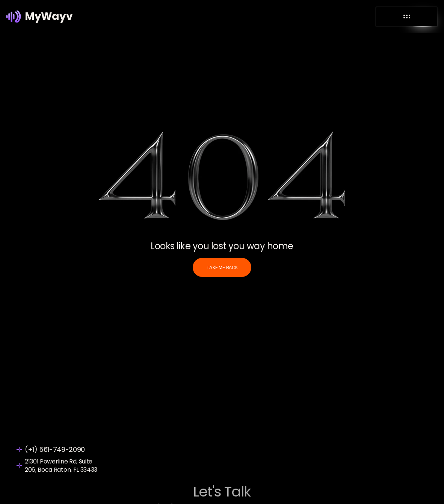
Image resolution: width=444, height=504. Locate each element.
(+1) (32, 449)
